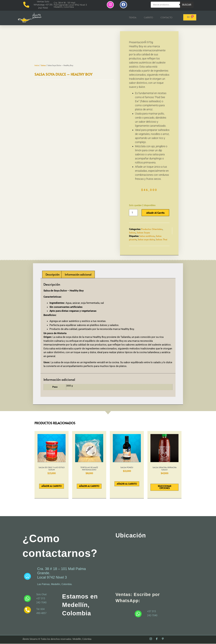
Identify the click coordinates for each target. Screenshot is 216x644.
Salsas (43, 66)
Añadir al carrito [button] (52, 486)
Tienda (133, 18)
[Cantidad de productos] (133, 213)
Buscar (187, 5)
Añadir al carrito (155, 213)
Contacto (166, 18)
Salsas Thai (161, 240)
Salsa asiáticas (147, 236)
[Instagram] (151, 639)
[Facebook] (157, 639)
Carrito (148, 18)
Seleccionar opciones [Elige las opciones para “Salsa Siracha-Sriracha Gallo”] (165, 487)
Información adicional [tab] (78, 275)
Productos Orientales (152, 229)
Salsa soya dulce (146, 240)
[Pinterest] (163, 639)
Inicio (37, 66)
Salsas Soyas (143, 233)
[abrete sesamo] (151, 566)
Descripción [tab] (53, 275)
